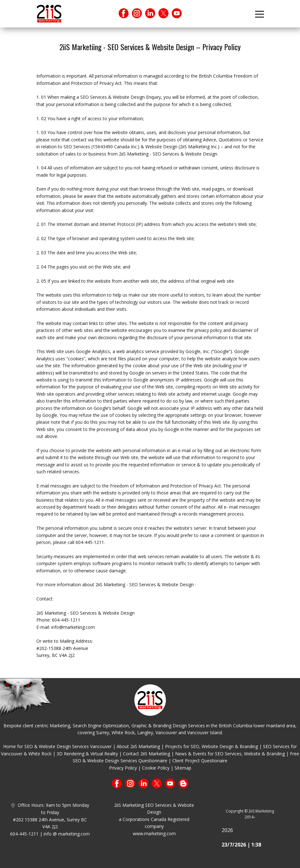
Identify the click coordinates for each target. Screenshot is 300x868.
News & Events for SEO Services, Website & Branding (230, 754)
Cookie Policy (156, 768)
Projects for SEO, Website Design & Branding (211, 746)
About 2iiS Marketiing (138, 746)
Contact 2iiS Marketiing (147, 754)
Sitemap (183, 768)
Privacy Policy (123, 768)
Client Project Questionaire (200, 761)
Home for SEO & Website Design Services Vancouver (57, 746)
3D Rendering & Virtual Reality (87, 754)
